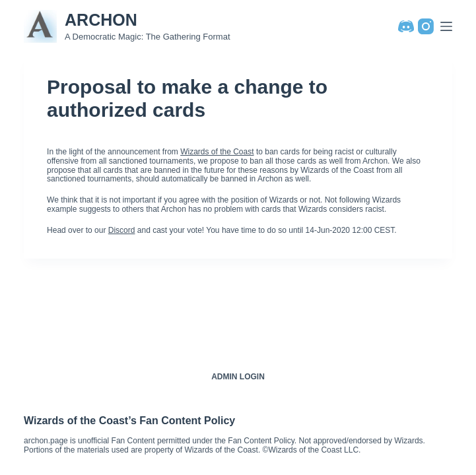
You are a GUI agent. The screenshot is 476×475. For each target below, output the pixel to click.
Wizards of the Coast (217, 152)
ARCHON (101, 20)
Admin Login (238, 377)
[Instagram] (426, 26)
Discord (122, 230)
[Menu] (446, 26)
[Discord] (406, 26)
